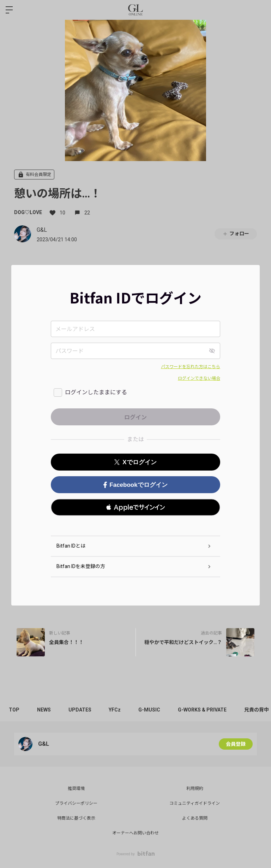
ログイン (260, 10)
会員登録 (236, 744)
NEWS (44, 710)
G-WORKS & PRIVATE (203, 710)
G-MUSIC (150, 710)
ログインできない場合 (199, 378)
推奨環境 (76, 789)
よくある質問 (195, 818)
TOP (14, 710)
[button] (135, 507)
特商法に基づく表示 (76, 818)
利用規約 (195, 789)
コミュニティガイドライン (195, 803)
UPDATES (80, 710)
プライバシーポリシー (76, 803)
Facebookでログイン (135, 485)
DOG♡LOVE (28, 212)
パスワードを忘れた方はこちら (191, 367)
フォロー (236, 234)
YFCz (115, 710)
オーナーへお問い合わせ (135, 833)
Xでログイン (135, 462)
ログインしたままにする (96, 392)
